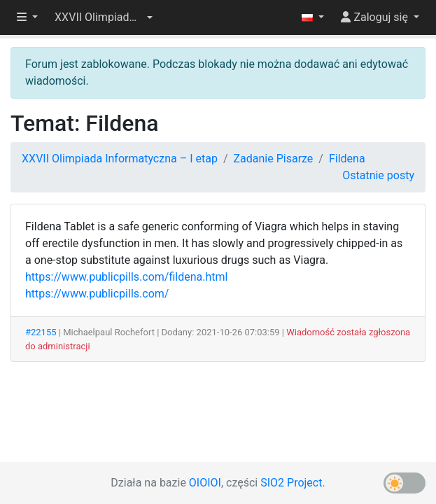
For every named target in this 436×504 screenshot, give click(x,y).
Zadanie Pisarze (273, 159)
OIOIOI (205, 483)
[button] (104, 17)
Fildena (347, 159)
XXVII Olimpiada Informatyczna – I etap (120, 159)
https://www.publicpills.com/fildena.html (126, 277)
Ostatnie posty (378, 175)
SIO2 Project (291, 483)
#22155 (41, 332)
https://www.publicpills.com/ (97, 294)
